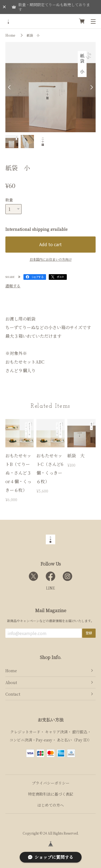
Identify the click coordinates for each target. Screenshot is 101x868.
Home (10, 35)
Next (90, 87)
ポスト (60, 277)
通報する (13, 286)
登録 (89, 633)
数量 (9, 200)
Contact (13, 694)
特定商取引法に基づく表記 (51, 794)
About (11, 682)
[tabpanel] (50, 87)
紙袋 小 (33, 35)
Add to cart (50, 244)
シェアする (37, 277)
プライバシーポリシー (51, 783)
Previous (11, 87)
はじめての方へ (51, 805)
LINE (50, 588)
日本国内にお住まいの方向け (51, 259)
